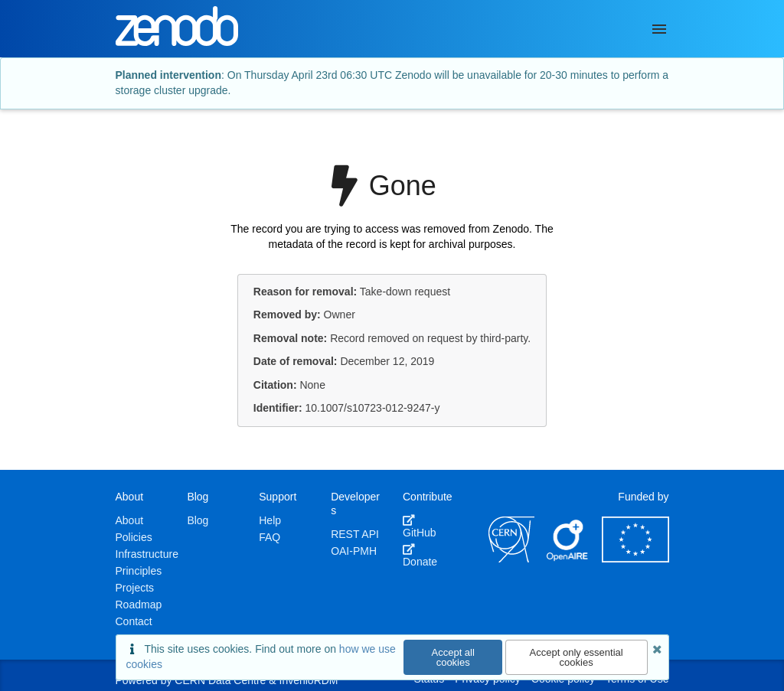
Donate (420, 556)
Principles (139, 571)
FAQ (269, 537)
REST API (355, 534)
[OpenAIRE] (568, 559)
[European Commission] (635, 559)
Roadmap (139, 605)
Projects (135, 588)
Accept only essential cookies (577, 657)
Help (270, 520)
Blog (198, 520)
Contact (134, 621)
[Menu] (659, 29)
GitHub (420, 526)
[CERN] (511, 559)
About (130, 520)
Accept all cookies (453, 657)
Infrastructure (147, 554)
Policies (134, 537)
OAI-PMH (354, 551)
